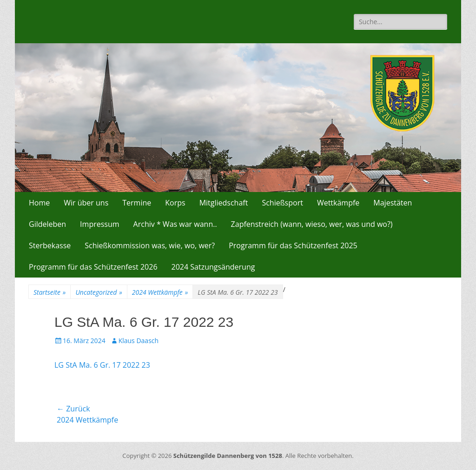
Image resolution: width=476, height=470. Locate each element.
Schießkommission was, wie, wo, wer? (150, 245)
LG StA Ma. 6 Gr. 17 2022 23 (102, 365)
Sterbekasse (50, 245)
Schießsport (282, 203)
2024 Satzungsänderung (213, 267)
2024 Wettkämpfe (160, 292)
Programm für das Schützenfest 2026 (93, 267)
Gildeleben (47, 224)
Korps (175, 203)
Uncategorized (99, 292)
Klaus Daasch (139, 341)
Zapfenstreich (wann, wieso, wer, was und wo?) (312, 224)
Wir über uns (86, 203)
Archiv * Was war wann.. (175, 224)
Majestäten (393, 203)
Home (39, 203)
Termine (137, 203)
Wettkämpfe (338, 203)
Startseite (50, 292)
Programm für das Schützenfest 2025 (293, 245)
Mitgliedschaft (224, 203)
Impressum (99, 224)
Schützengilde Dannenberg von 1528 (228, 456)
